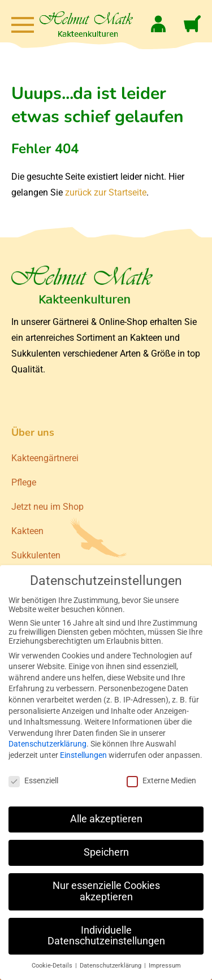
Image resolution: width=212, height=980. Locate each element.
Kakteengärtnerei (45, 458)
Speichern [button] (106, 852)
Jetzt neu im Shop (47, 507)
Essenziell (33, 780)
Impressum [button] (165, 966)
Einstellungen (83, 755)
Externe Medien (161, 780)
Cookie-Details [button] (53, 966)
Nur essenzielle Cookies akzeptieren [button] (106, 891)
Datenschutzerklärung (47, 744)
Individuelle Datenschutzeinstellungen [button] (106, 936)
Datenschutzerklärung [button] (111, 966)
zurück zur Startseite (106, 192)
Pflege (24, 482)
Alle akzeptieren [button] (106, 819)
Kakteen (27, 531)
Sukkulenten (36, 555)
